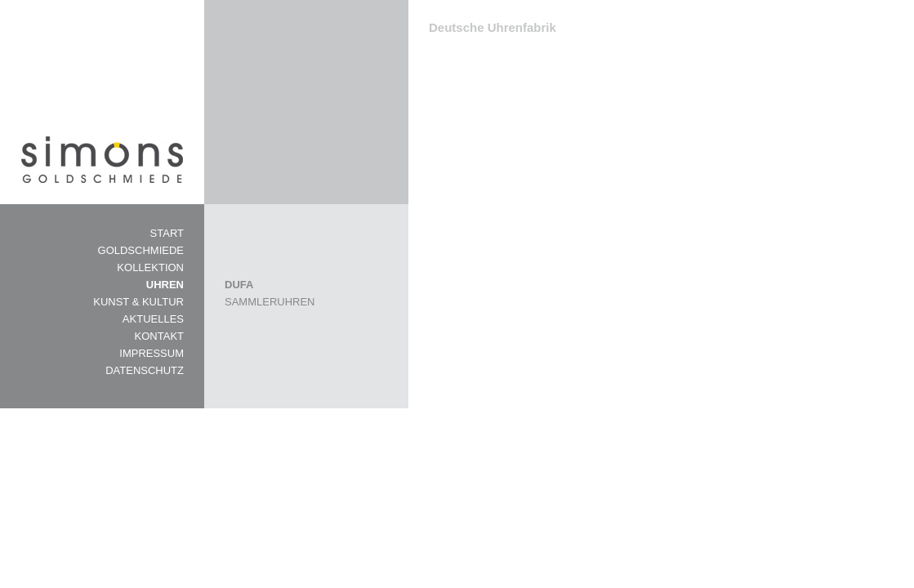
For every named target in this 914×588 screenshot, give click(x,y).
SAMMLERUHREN (270, 302)
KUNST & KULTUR (138, 302)
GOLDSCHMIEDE (141, 250)
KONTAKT (159, 336)
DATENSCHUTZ (145, 370)
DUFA (239, 285)
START (167, 233)
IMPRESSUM (152, 353)
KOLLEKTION (150, 267)
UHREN (165, 285)
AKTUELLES (153, 319)
